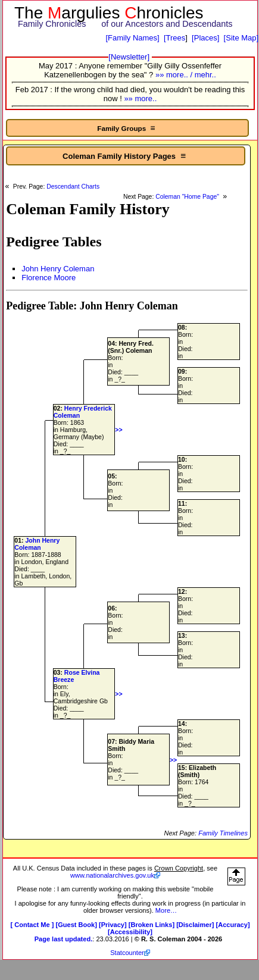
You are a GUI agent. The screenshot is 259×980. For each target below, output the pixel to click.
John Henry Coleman (58, 269)
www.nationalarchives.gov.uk (112, 875)
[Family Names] (132, 38)
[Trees (174, 38)
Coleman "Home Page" (188, 197)
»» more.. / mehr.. (186, 75)
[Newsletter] (129, 57)
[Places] (205, 38)
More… (166, 910)
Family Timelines (223, 833)
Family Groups (127, 128)
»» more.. (140, 98)
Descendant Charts (73, 187)
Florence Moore (49, 278)
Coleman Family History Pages (125, 156)
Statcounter (127, 953)
